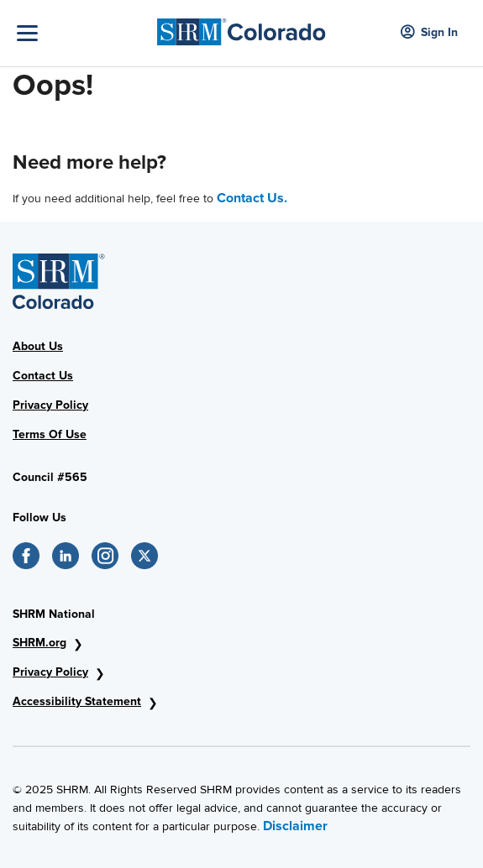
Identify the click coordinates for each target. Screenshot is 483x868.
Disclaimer (295, 826)
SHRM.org (39, 643)
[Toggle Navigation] (83, 33)
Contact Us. (252, 198)
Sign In (429, 33)
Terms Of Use (50, 434)
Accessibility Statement (77, 701)
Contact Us (43, 376)
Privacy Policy (50, 405)
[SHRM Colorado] (241, 27)
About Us (38, 346)
